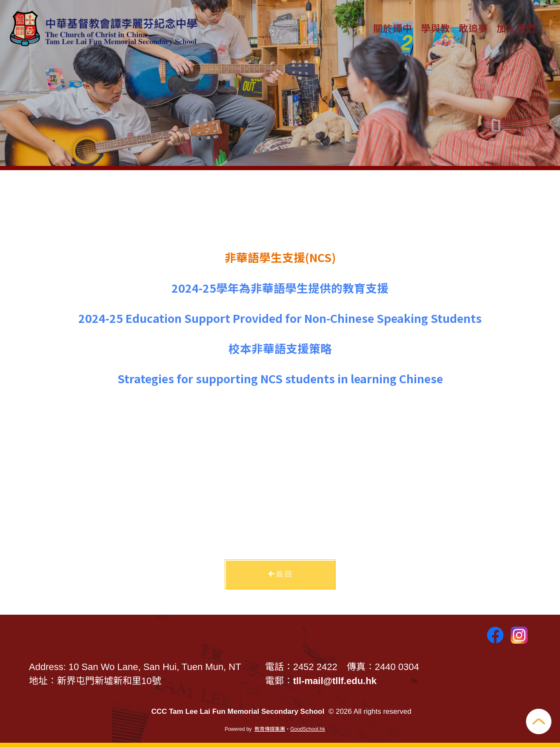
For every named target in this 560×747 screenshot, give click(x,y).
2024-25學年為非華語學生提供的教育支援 (280, 288)
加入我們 (516, 28)
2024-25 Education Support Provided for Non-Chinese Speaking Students (280, 318)
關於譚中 (393, 28)
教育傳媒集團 (270, 729)
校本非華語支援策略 (280, 348)
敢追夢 (473, 28)
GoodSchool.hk (308, 729)
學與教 (436, 28)
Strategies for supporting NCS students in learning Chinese (280, 378)
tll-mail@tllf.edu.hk (335, 681)
